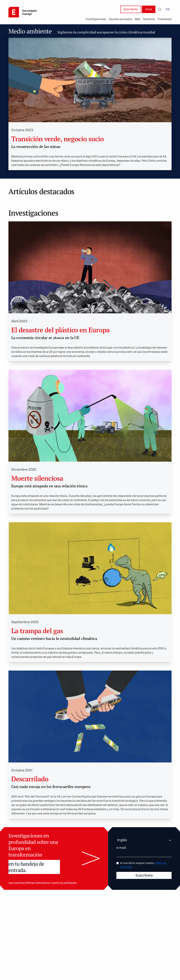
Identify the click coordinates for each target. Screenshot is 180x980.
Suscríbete (131, 10)
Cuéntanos (165, 19)
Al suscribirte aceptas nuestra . (143, 865)
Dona (149, 10)
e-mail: (121, 848)
